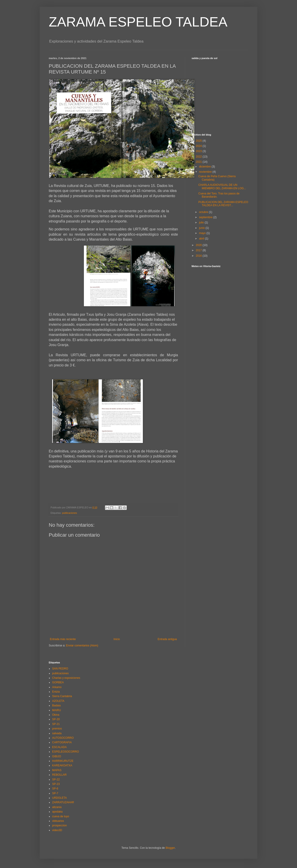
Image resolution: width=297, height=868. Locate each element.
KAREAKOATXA (62, 765)
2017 (199, 250)
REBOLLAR (59, 775)
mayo (203, 233)
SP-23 (56, 784)
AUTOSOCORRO (63, 738)
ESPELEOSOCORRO (66, 752)
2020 (199, 245)
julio (202, 222)
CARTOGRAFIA (62, 742)
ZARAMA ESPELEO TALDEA (138, 22)
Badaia (56, 705)
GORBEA (58, 682)
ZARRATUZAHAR (63, 802)
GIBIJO (57, 756)
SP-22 (56, 780)
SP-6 (55, 789)
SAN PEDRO (60, 669)
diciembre (205, 167)
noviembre (206, 172)
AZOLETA (58, 701)
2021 (199, 162)
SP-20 (56, 719)
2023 (199, 151)
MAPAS (57, 770)
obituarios (58, 821)
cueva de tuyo (61, 816)
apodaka (57, 812)
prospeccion (60, 825)
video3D (57, 830)
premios (57, 729)
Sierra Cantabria (62, 696)
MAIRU (57, 710)
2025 (199, 141)
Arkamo (57, 687)
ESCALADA (59, 747)
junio (202, 228)
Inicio (117, 639)
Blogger (170, 848)
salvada (57, 733)
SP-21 (56, 724)
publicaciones (69, 513)
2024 (199, 146)
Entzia (56, 692)
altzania (57, 807)
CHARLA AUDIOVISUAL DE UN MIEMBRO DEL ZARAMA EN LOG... (222, 187)
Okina (56, 715)
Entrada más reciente (63, 639)
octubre (204, 212)
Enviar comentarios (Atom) (82, 646)
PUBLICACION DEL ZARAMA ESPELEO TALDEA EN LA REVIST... (223, 204)
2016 (199, 256)
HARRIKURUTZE (63, 761)
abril (202, 239)
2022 (199, 157)
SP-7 (55, 793)
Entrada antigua (167, 639)
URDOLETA (59, 798)
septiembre (206, 217)
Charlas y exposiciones (66, 678)
